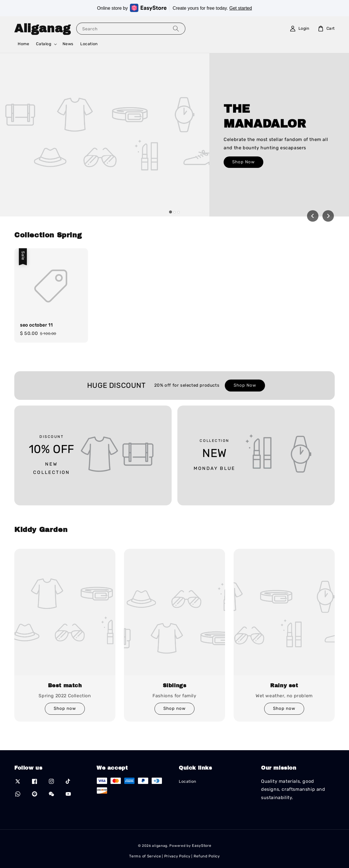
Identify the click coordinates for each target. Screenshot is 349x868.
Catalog (44, 44)
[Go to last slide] (313, 216)
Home (23, 44)
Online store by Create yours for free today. (174, 8)
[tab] (171, 212)
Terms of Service (145, 856)
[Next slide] (328, 216)
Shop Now (243, 167)
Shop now (65, 708)
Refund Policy (207, 856)
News (68, 44)
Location (89, 44)
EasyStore (201, 846)
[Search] (176, 28)
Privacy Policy (177, 856)
